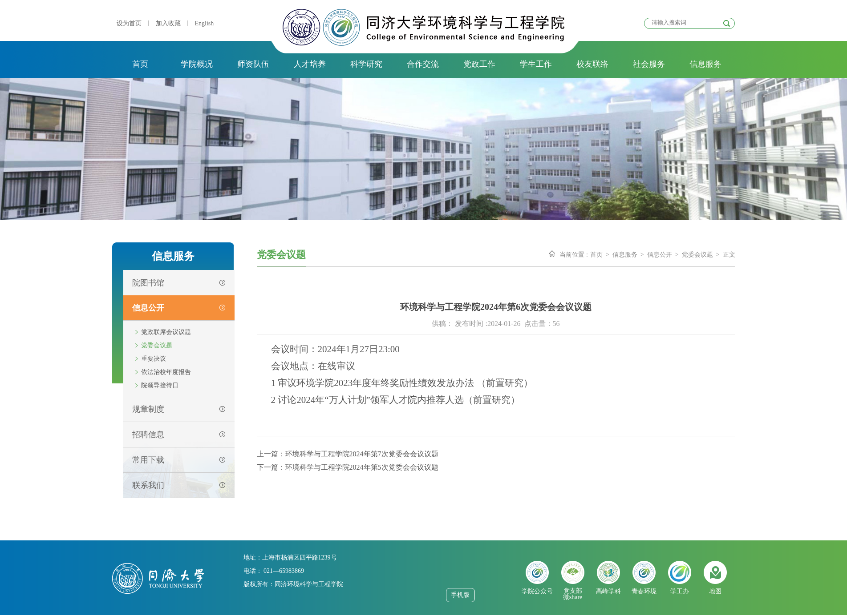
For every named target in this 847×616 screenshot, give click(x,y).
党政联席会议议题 (166, 332)
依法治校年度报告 (166, 372)
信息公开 (660, 255)
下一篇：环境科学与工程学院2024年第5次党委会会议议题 (348, 467)
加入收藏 (168, 23)
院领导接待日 (160, 385)
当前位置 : (573, 255)
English (205, 23)
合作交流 (423, 64)
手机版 (460, 595)
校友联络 (592, 64)
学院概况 (197, 64)
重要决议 (154, 359)
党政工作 (479, 64)
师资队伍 (253, 64)
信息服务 (705, 64)
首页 (140, 64)
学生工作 (536, 64)
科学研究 (366, 64)
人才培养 (310, 64)
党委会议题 (157, 345)
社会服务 (649, 64)
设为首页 (129, 23)
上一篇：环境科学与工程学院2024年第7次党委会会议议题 (348, 454)
